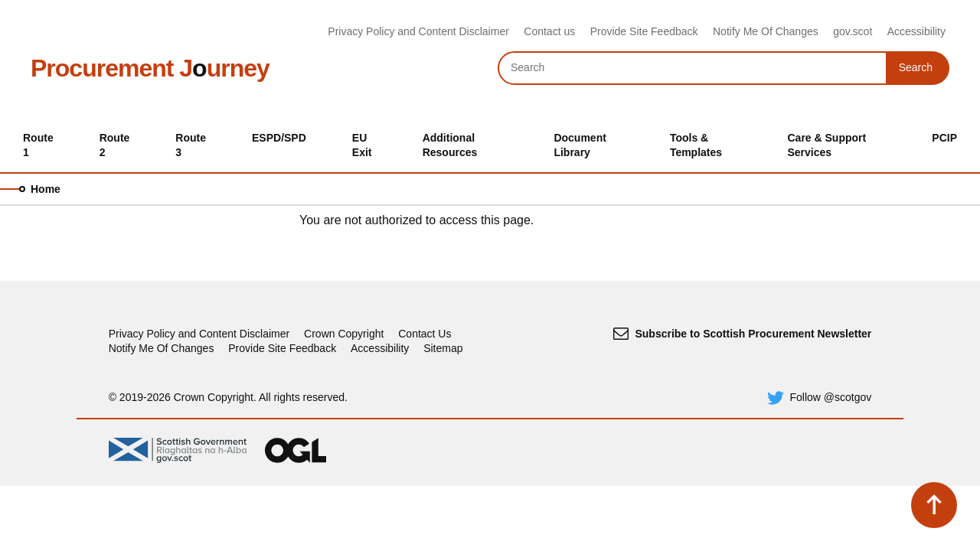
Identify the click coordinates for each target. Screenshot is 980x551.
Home (46, 189)
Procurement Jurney (150, 68)
